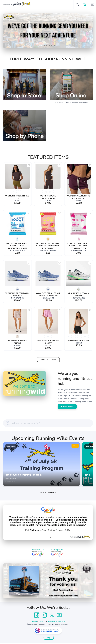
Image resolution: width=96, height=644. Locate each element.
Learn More (67, 407)
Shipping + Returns (56, 623)
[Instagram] (44, 616)
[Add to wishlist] (29, 165)
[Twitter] (52, 616)
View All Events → (48, 494)
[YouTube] (59, 616)
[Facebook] (37, 616)
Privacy (42, 623)
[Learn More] (48, 582)
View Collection (48, 360)
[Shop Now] (48, 31)
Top (49, 639)
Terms (34, 623)
